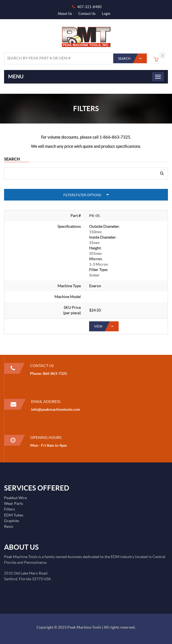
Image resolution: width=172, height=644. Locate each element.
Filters (9, 509)
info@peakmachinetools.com (56, 409)
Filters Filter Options (82, 195)
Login (106, 14)
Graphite (12, 521)
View (106, 326)
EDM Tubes (14, 515)
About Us (65, 14)
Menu (16, 76)
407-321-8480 (89, 7)
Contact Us (87, 14)
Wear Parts (14, 503)
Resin (9, 526)
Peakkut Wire (15, 498)
